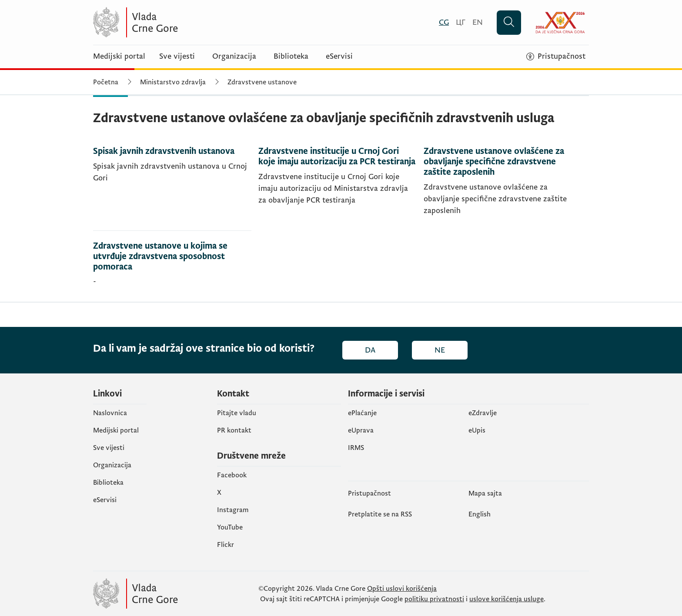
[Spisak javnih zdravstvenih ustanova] (172, 188)
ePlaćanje (362, 413)
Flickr (226, 545)
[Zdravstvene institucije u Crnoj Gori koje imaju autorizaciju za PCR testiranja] (338, 188)
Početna (106, 82)
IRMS (356, 448)
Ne (440, 350)
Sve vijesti (177, 57)
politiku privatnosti (434, 599)
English (480, 514)
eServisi (339, 57)
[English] (478, 22)
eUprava (361, 430)
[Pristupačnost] (556, 57)
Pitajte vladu (237, 413)
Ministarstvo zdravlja (173, 82)
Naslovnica (110, 413)
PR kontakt (234, 430)
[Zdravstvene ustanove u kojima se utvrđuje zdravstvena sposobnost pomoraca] (172, 266)
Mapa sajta (485, 493)
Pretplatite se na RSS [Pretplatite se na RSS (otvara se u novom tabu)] (380, 514)
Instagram (233, 510)
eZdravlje (483, 413)
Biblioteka (291, 57)
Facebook (232, 475)
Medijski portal (119, 57)
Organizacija (234, 57)
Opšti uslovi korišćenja (402, 589)
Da (370, 350)
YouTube (230, 527)
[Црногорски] (461, 22)
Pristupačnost (369, 493)
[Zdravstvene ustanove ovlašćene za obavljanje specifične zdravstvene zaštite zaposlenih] (503, 188)
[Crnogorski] (444, 22)
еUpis (477, 430)
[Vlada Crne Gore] (178, 22)
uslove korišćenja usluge (506, 599)
